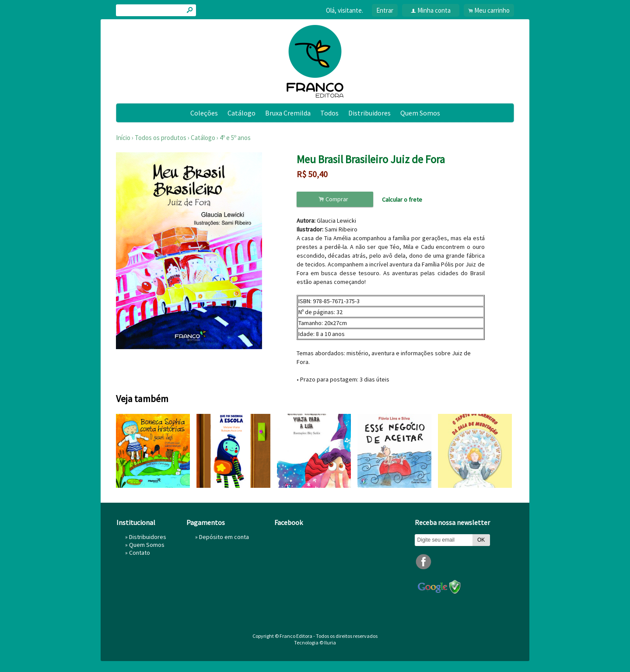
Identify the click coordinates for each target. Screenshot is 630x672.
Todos (329, 113)
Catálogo (241, 113)
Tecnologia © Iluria (315, 642)
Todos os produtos (161, 138)
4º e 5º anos (235, 138)
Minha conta (434, 10)
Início (123, 138)
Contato (140, 553)
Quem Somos (420, 113)
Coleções (204, 113)
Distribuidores (369, 113)
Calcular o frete (402, 199)
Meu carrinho (492, 10)
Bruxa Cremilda (288, 113)
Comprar (335, 199)
